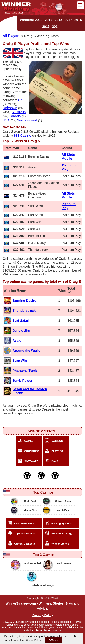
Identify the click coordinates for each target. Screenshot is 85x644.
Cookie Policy (34, 640)
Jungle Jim (21, 331)
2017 (68, 20)
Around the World (26, 351)
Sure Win (20, 361)
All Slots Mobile (68, 157)
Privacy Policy (42, 615)
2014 (56, 27)
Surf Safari (21, 321)
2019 (49, 20)
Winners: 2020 (31, 20)
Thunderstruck (24, 311)
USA (6, 120)
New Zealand (27, 120)
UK (20, 100)
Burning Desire (24, 301)
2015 (46, 27)
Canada (15, 116)
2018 (58, 20)
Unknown (10, 108)
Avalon (18, 341)
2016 (78, 20)
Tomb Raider (22, 381)
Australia (19, 112)
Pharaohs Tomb (25, 371)
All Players (12, 36)
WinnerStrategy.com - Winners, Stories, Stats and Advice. (42, 606)
